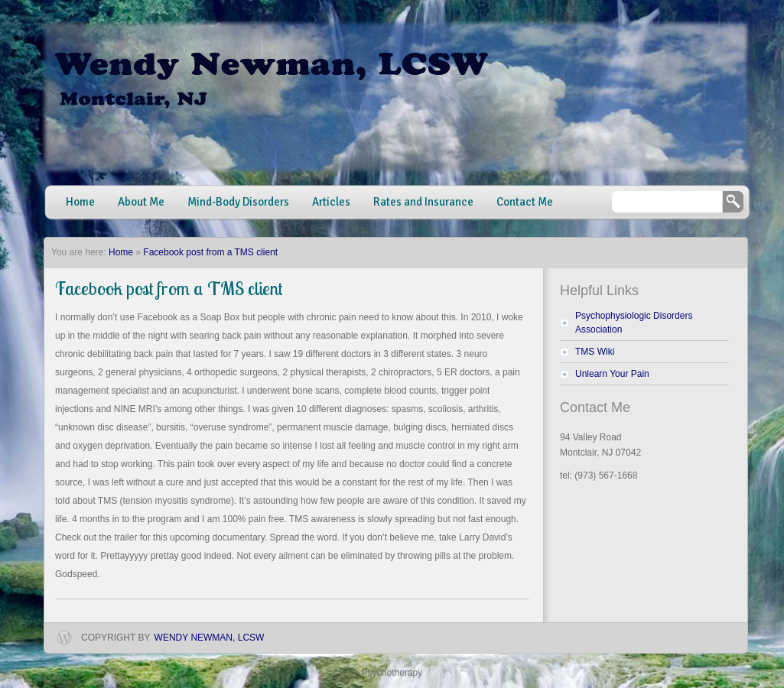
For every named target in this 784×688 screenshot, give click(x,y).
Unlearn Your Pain (612, 374)
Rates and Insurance (423, 202)
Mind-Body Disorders (238, 202)
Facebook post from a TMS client (210, 252)
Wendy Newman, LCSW (210, 638)
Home (80, 202)
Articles (331, 202)
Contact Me (525, 202)
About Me (141, 202)
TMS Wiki (595, 352)
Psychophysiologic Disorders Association (634, 323)
